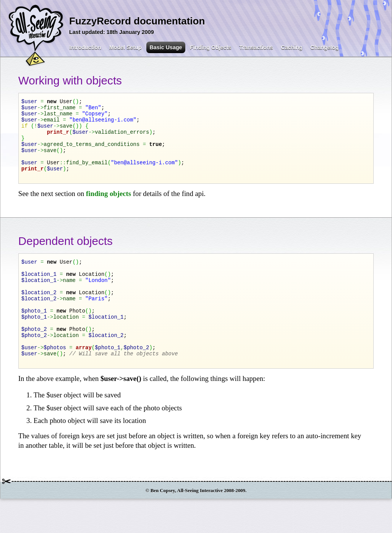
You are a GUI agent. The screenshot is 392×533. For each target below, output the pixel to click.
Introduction (85, 47)
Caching (292, 47)
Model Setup (126, 47)
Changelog (324, 47)
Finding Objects (211, 47)
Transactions (256, 47)
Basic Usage (166, 47)
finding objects (109, 208)
